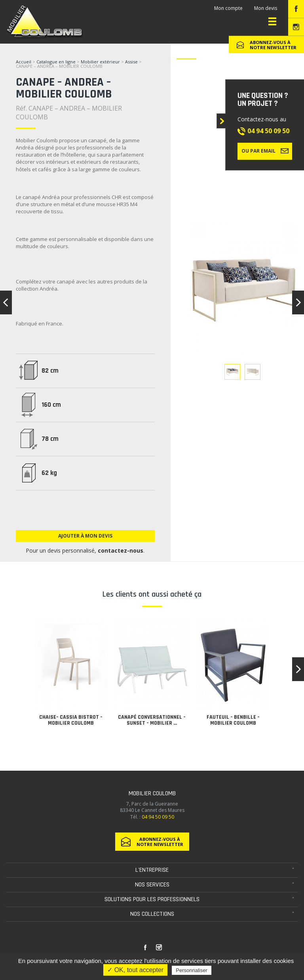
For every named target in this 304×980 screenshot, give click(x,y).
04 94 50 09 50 (268, 131)
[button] (298, 669)
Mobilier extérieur (100, 62)
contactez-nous (121, 550)
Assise (132, 62)
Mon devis (266, 8)
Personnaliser (192, 970)
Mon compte (228, 8)
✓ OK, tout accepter (135, 970)
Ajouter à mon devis (85, 536)
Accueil (24, 62)
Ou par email (265, 151)
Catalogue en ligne (56, 62)
